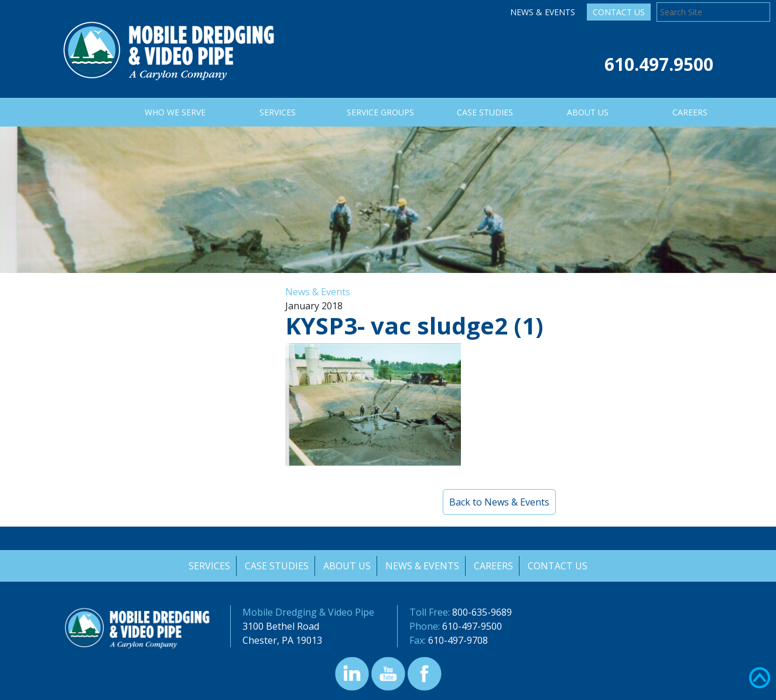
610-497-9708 (458, 640)
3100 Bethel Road (281, 626)
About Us (347, 566)
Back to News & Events (499, 502)
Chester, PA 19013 (282, 640)
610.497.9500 (659, 64)
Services (208, 566)
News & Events (543, 12)
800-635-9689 (482, 612)
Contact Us (619, 12)
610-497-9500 (472, 626)
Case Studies (276, 566)
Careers (495, 566)
